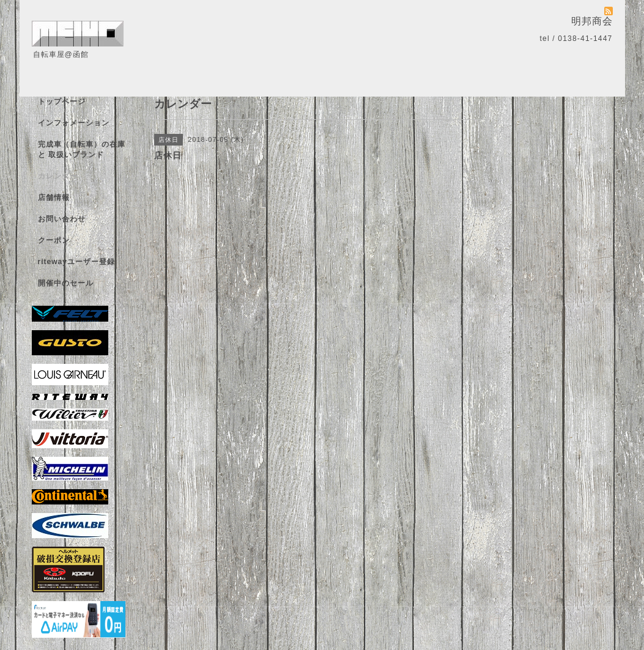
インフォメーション (74, 123)
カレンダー (58, 176)
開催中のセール (66, 283)
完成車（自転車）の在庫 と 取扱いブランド (82, 150)
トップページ (62, 102)
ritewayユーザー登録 (76, 262)
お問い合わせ (62, 219)
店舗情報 (54, 198)
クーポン (54, 240)
